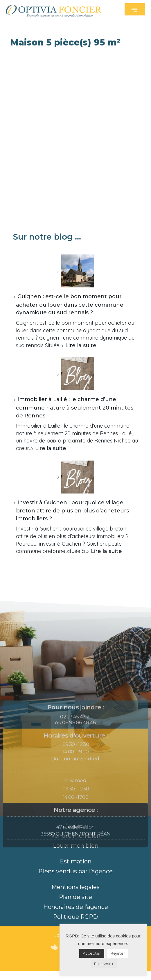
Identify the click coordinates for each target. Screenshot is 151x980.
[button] (135, 9)
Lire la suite (81, 345)
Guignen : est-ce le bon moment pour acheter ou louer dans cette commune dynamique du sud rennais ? (70, 304)
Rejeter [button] (118, 953)
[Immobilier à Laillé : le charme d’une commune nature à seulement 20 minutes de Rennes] (75, 374)
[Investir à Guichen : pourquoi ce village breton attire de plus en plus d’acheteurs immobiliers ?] (75, 477)
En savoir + (104, 964)
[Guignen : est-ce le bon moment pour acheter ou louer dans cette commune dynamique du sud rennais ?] (75, 271)
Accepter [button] (92, 953)
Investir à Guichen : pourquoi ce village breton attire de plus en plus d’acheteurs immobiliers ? (72, 511)
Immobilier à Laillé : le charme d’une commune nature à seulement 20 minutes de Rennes (75, 407)
